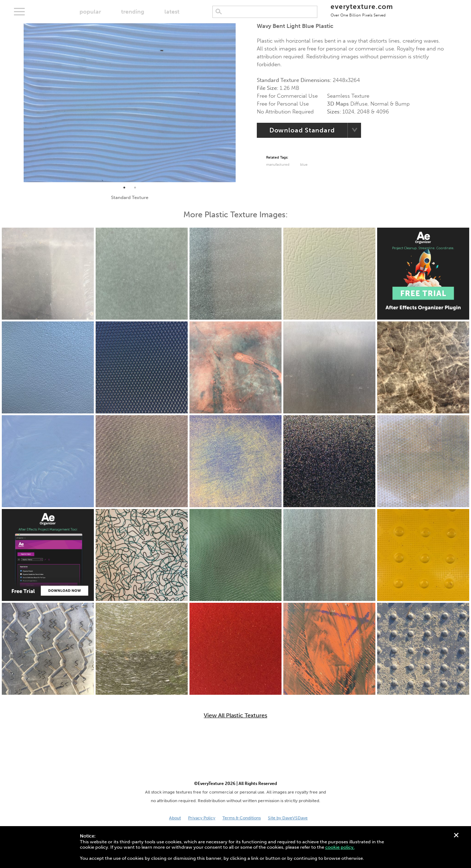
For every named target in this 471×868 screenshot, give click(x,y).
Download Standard (302, 130)
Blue (304, 165)
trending (133, 12)
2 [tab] (135, 188)
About (175, 818)
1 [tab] (124, 188)
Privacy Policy (202, 818)
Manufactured (278, 165)
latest (172, 12)
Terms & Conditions (242, 818)
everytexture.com (362, 10)
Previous (18, 103)
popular (90, 12)
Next (241, 103)
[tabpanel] (130, 103)
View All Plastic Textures (235, 716)
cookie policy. (340, 847)
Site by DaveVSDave (288, 818)
